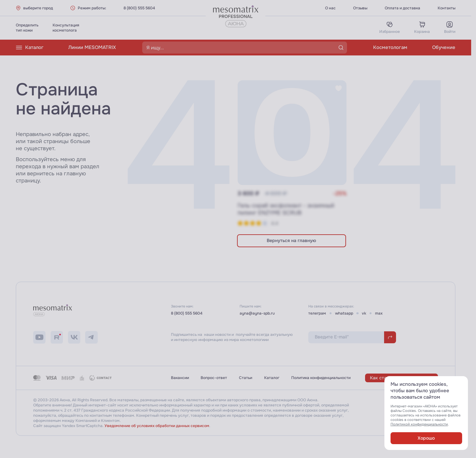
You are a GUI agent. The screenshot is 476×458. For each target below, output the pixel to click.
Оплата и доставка (402, 8)
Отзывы (360, 8)
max (379, 313)
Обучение (444, 47)
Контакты (446, 8)
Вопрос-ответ (214, 378)
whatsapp (344, 313)
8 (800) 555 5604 (139, 8)
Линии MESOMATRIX (92, 47)
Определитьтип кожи (27, 28)
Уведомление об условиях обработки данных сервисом (157, 426)
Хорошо (426, 438)
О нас (330, 8)
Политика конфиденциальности (321, 378)
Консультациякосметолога (66, 28)
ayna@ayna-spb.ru (257, 313)
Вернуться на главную (291, 241)
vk (364, 313)
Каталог (30, 48)
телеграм (317, 313)
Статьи (246, 378)
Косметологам (390, 47)
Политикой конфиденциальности (419, 424)
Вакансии (180, 378)
